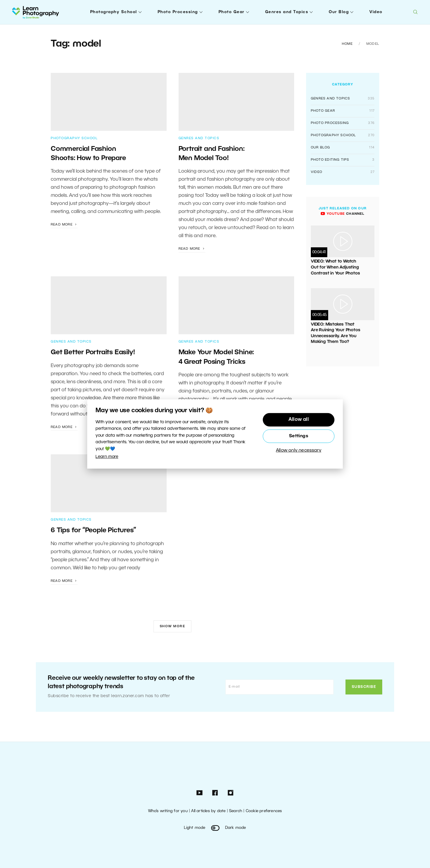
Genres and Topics (287, 12)
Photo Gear (232, 12)
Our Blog (339, 12)
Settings (299, 436)
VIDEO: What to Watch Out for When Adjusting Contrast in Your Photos (335, 267)
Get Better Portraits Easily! (93, 352)
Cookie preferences (264, 811)
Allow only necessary (299, 451)
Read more (64, 225)
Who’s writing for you (168, 811)
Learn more (107, 457)
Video (376, 12)
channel (343, 214)
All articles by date (208, 811)
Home (347, 44)
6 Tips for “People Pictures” (93, 530)
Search (236, 811)
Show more (173, 626)
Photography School (114, 12)
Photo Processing (178, 12)
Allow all (299, 419)
